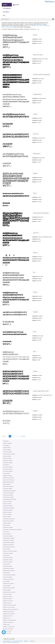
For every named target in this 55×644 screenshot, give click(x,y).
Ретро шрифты (7, 549)
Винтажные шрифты (8, 467)
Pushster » (36, 292)
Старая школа (6, 573)
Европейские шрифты (8, 486)
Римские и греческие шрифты (10, 551)
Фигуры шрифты (7, 590)
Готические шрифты (8, 471)
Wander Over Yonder (37, 26)
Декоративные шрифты (9, 478)
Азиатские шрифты (8, 452)
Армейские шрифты (8, 460)
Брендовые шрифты (8, 463)
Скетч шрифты (7, 564)
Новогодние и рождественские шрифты (12, 530)
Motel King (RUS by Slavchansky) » (41, 213)
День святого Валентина (9, 480)
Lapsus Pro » (36, 233)
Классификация (7, 8)
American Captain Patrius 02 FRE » (41, 391)
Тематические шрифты (8, 579)
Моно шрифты (7, 525)
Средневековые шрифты (9, 571)
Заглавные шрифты (8, 489)
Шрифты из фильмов (8, 622)
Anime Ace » (36, 134)
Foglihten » (36, 411)
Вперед (23, 436)
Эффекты (26, 641)
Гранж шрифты (7, 473)
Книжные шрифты (7, 504)
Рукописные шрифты (8, 553)
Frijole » (35, 193)
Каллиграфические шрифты (10, 499)
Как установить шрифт (17, 641)
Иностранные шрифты (8, 493)
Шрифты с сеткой (7, 631)
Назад (4, 436)
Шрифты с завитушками (9, 627)
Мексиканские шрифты (9, 521)
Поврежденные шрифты (9, 538)
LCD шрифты (6, 445)
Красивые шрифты (8, 512)
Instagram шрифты (7, 443)
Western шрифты (7, 450)
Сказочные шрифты (8, 562)
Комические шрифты (8, 506)
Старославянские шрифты (9, 575)
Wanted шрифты (7, 448)
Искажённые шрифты (8, 495)
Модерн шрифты (7, 523)
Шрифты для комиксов (8, 612)
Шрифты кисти (7, 625)
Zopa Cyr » (36, 253)
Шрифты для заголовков (9, 607)
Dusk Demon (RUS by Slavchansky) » (42, 75)
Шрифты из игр (7, 618)
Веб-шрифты (6, 465)
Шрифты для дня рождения (10, 605)
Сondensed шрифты (8, 558)
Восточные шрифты (8, 469)
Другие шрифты (7, 484)
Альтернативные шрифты (9, 454)
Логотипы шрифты (7, 514)
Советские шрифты (8, 566)
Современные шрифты (9, 568)
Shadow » (35, 371)
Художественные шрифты (9, 592)
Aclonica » (35, 114)
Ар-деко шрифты (7, 456)
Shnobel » (35, 173)
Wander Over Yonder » (38, 55)
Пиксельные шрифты (8, 536)
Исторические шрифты (8, 497)
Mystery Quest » (37, 154)
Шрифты (5, 5)
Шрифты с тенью (7, 633)
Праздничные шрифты (8, 545)
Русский (16, 5)
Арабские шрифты (7, 458)
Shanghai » (36, 312)
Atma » (35, 332)
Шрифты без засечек (8, 601)
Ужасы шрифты (7, 586)
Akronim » (35, 35)
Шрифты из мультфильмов (9, 620)
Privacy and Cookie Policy (13, 643)
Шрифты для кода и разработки (11, 609)
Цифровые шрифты (8, 596)
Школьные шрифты (8, 599)
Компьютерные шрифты (9, 508)
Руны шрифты (6, 555)
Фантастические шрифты (9, 588)
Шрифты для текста (8, 616)
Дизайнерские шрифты (9, 482)
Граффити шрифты (8, 476)
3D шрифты (6, 441)
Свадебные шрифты (8, 560)
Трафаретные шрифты (8, 583)
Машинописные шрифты (9, 519)
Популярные (6, 12)
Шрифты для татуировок (9, 614)
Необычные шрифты (8, 527)
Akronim (29, 26)
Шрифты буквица (7, 603)
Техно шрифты (7, 581)
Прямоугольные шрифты (9, 547)
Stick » (35, 351)
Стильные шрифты (8, 577)
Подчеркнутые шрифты (9, 540)
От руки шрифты (7, 534)
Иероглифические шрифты (9, 491)
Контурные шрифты (8, 510)
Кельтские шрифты (8, 501)
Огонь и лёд (6, 532)
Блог (4, 15)
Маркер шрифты (7, 517)
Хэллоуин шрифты (7, 594)
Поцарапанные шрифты (9, 542)
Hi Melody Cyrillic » (37, 94)
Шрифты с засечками (8, 629)
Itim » (34, 272)
